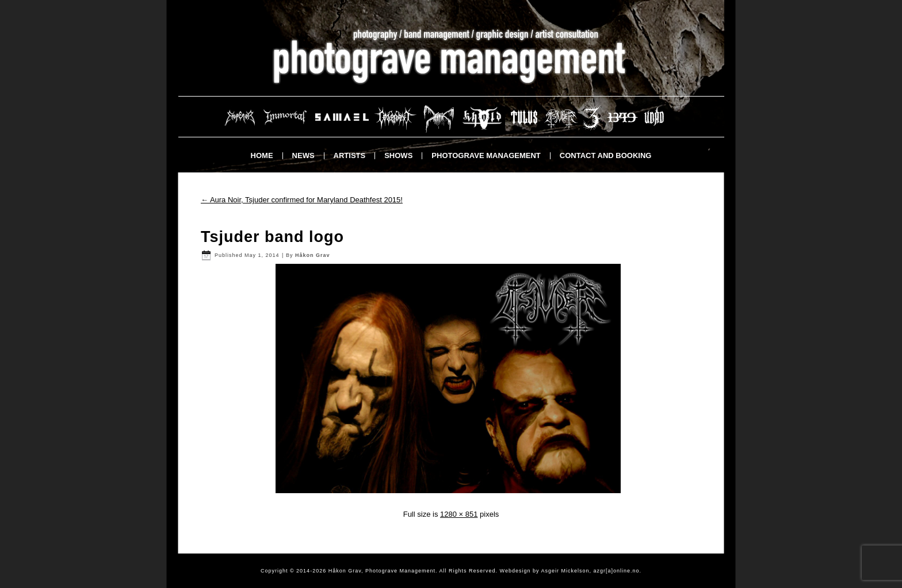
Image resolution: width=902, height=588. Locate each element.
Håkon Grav (313, 255)
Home (262, 155)
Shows (398, 155)
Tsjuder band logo (272, 237)
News (303, 155)
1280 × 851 (459, 514)
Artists (350, 155)
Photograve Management (486, 155)
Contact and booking (606, 155)
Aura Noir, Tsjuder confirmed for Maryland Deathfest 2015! (302, 200)
